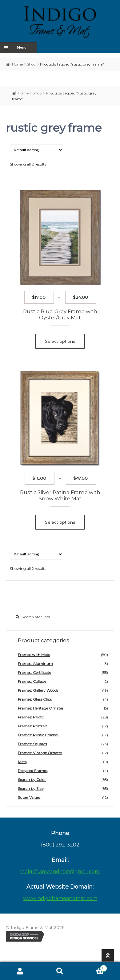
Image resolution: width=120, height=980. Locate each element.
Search (60, 971)
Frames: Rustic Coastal (38, 735)
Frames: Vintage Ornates (40, 753)
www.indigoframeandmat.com (60, 898)
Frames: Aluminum (35, 664)
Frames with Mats (34, 655)
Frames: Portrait (32, 726)
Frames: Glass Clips (35, 699)
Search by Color (32, 780)
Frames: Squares (32, 744)
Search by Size (31, 788)
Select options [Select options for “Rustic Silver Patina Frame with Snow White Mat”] (60, 522)
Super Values (29, 797)
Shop (31, 64)
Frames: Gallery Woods (38, 690)
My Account (20, 971)
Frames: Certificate (34, 672)
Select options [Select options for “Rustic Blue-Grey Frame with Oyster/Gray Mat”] (60, 341)
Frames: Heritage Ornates (41, 708)
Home (17, 64)
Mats (22, 762)
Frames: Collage (32, 681)
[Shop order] (36, 150)
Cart (94, 968)
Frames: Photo (31, 717)
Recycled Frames (33, 771)
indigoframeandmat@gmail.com (60, 872)
